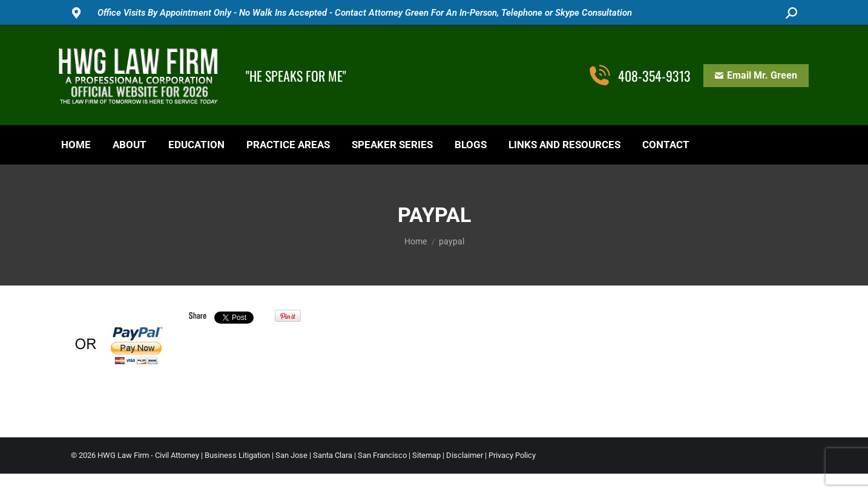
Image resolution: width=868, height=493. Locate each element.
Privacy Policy (512, 455)
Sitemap (426, 455)
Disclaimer (465, 455)
